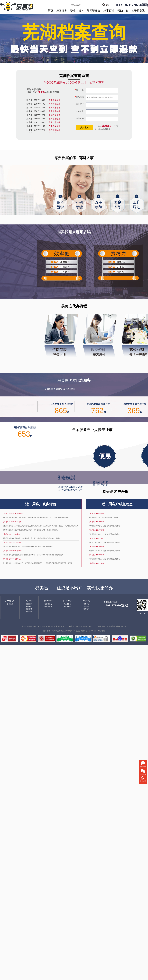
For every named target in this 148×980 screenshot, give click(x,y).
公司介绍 (10, 604)
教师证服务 (94, 11)
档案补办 (29, 606)
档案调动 (29, 611)
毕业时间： (81, 118)
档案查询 (29, 604)
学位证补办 (67, 606)
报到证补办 (48, 604)
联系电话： (80, 97)
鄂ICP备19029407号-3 (85, 626)
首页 (50, 11)
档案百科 (109, 11)
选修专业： (81, 111)
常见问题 (86, 606)
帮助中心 (123, 11)
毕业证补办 (67, 604)
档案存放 (29, 609)
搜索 (107, 5)
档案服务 (62, 11)
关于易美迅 (138, 11)
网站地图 (101, 631)
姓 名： (80, 90)
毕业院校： (81, 104)
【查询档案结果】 (55, 100)
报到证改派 (48, 606)
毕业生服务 (77, 11)
